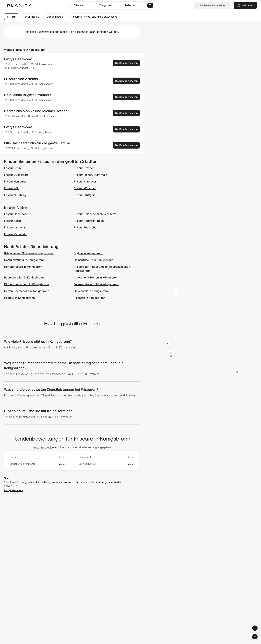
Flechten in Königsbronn (90, 298)
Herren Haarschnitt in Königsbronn (27, 291)
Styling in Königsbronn (89, 253)
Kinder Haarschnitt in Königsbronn (27, 284)
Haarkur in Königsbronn (19, 298)
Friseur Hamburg (15, 181)
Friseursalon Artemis (21, 79)
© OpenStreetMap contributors (242, 643)
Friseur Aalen (13, 221)
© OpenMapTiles (215, 643)
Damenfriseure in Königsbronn (94, 260)
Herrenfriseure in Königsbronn (24, 267)
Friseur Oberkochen (17, 214)
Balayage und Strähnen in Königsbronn (29, 253)
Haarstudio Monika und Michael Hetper (35, 111)
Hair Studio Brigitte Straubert (27, 95)
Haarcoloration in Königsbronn (24, 277)
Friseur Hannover (85, 181)
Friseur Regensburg (87, 227)
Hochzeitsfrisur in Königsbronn (24, 260)
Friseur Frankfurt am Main (91, 175)
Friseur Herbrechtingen (89, 221)
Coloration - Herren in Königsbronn (97, 277)
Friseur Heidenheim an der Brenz (95, 214)
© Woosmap (198, 643)
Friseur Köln (12, 188)
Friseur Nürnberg (15, 195)
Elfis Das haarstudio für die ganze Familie (37, 143)
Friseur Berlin (13, 168)
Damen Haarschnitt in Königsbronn (97, 284)
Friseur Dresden (84, 168)
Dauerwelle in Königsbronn (91, 291)
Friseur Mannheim (16, 234)
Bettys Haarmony (18, 59)
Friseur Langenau (15, 227)
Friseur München (85, 188)
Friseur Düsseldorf (16, 175)
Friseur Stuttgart (85, 195)
